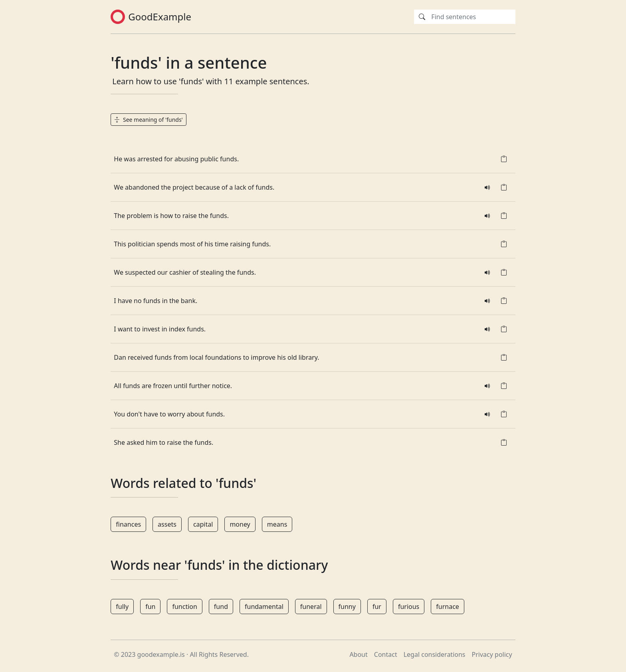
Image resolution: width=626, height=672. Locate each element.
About (358, 654)
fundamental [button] (264, 607)
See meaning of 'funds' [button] (148, 120)
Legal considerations (435, 654)
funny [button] (347, 607)
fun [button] (150, 607)
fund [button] (221, 607)
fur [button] (377, 607)
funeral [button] (311, 607)
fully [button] (122, 607)
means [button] (277, 524)
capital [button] (203, 524)
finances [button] (128, 524)
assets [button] (167, 524)
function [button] (184, 607)
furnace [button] (448, 607)
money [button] (240, 524)
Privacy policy (492, 654)
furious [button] (409, 607)
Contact (386, 654)
